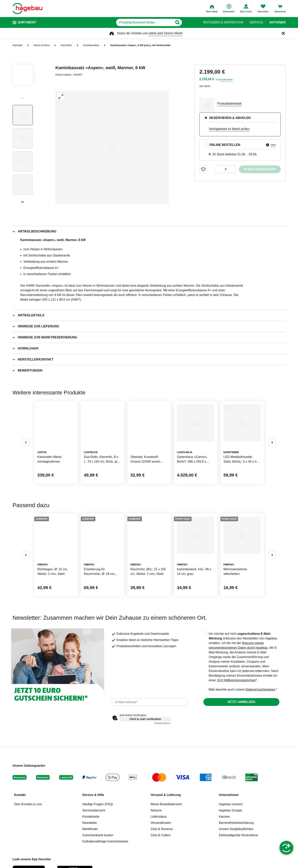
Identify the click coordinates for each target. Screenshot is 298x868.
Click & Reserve (162, 829)
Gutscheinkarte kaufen (98, 835)
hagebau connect (231, 804)
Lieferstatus (159, 817)
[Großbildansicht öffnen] (112, 148)
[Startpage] (27, 9)
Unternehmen (229, 795)
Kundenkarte (226, 80)
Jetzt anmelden (241, 702)
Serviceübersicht (94, 810)
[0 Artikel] (226, 169)
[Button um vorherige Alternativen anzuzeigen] (26, 442)
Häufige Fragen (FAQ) (98, 804)
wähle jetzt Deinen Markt (165, 33)
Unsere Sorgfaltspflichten (236, 829)
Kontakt (20, 795)
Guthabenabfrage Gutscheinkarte (105, 841)
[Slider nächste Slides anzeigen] (23, 201)
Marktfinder (90, 829)
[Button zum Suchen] (190, 22)
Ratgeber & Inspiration (223, 22)
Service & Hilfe (93, 795)
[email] (150, 702)
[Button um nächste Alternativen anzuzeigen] (272, 442)
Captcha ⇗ (163, 723)
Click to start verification (145, 719)
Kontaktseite (91, 817)
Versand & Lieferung (166, 795)
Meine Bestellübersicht (166, 804)
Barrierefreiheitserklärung (236, 823)
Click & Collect (161, 835)
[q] (145, 22)
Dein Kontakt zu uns (28, 804)
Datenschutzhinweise (260, 689)
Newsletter (90, 823)
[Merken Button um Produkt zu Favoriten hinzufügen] (203, 169)
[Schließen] (283, 33)
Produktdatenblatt (229, 104)
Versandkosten (161, 823)
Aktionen (277, 22)
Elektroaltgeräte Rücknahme (238, 835)
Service (256, 22)
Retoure (156, 810)
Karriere (224, 817)
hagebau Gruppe (231, 810)
